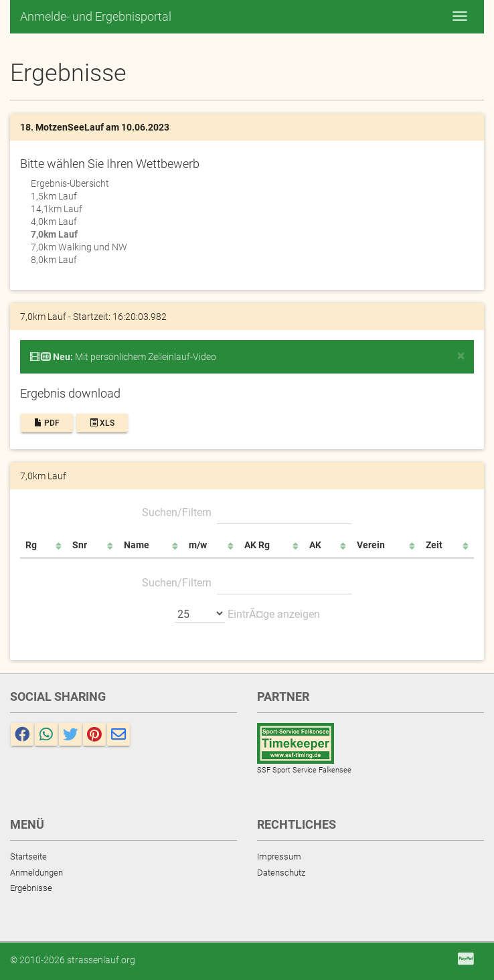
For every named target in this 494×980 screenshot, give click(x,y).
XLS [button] (102, 423)
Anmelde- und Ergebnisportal (96, 16)
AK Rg (257, 545)
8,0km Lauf (54, 260)
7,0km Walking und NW (79, 247)
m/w (198, 545)
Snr (80, 545)
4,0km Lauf (54, 222)
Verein (371, 545)
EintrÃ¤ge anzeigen (247, 613)
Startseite (28, 856)
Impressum (279, 856)
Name (137, 545)
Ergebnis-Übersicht (70, 183)
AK (315, 545)
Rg (31, 545)
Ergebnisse (31, 888)
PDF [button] (47, 423)
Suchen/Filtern (247, 512)
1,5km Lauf (54, 196)
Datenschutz (281, 873)
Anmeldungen (36, 873)
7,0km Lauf (54, 234)
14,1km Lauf (57, 209)
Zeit (434, 545)
